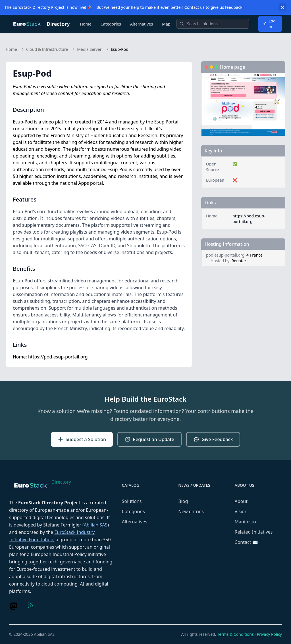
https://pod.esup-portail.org (58, 357)
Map (166, 24)
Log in (269, 24)
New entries (191, 511)
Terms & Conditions (235, 634)
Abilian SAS (96, 525)
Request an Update (149, 439)
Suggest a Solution (82, 439)
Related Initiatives (254, 532)
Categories (111, 24)
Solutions (132, 501)
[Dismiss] (282, 7)
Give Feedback (213, 439)
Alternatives (142, 24)
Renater (239, 261)
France (256, 255)
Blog (183, 501)
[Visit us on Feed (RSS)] (31, 605)
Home (86, 24)
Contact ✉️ (246, 542)
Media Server (89, 49)
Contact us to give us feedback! (214, 7)
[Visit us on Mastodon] (14, 606)
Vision (241, 511)
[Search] (213, 24)
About (241, 501)
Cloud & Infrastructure (47, 49)
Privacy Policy (269, 634)
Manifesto (245, 522)
